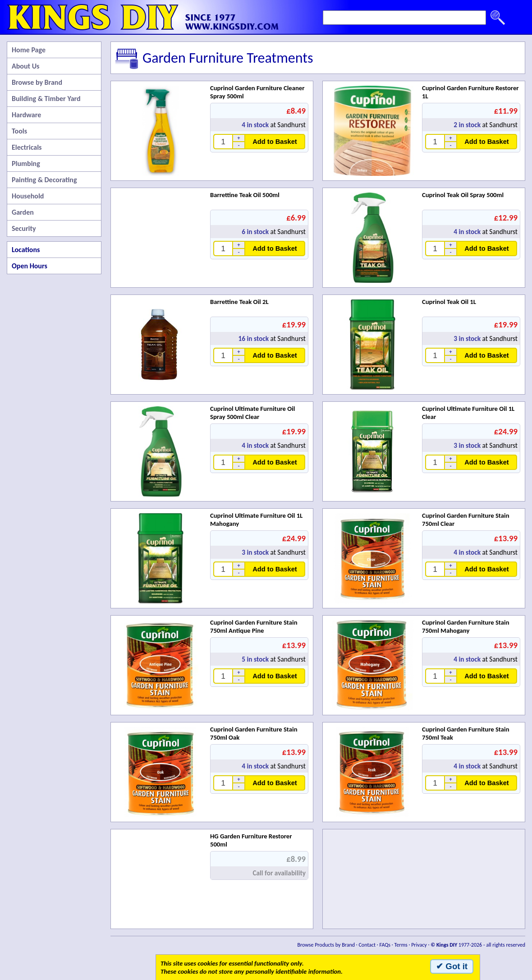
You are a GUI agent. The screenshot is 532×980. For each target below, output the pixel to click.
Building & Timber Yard (46, 99)
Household (28, 196)
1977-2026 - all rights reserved (478, 945)
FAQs (385, 945)
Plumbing (26, 163)
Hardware (26, 115)
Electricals (27, 147)
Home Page (29, 50)
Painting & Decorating (44, 180)
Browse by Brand (37, 82)
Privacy (419, 945)
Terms (401, 945)
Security (24, 228)
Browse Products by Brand (326, 945)
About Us (25, 66)
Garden (23, 212)
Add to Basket (275, 142)
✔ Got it (452, 966)
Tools (19, 131)
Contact (367, 945)
